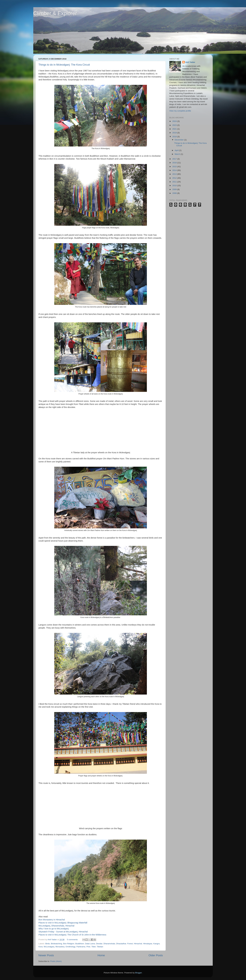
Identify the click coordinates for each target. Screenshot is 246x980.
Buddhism (80, 944)
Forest (130, 944)
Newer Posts (46, 955)
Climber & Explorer (55, 13)
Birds (48, 944)
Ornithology (70, 947)
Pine (88, 947)
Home (101, 955)
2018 (175, 137)
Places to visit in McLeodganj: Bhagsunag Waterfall (63, 923)
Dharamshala (109, 944)
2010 (175, 186)
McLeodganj (49, 947)
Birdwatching (57, 944)
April (177, 150)
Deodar (99, 944)
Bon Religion (69, 944)
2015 (175, 167)
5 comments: (73, 940)
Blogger (138, 973)
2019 (175, 133)
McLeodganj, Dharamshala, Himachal (56, 926)
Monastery (60, 947)
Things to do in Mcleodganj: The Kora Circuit (64, 65)
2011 (175, 182)
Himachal (138, 944)
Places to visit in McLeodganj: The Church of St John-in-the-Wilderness (72, 935)
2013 (175, 174)
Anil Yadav (190, 62)
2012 (175, 178)
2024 (175, 121)
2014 (175, 170)
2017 (175, 159)
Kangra (156, 944)
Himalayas (148, 944)
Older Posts (156, 955)
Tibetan (100, 947)
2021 (175, 129)
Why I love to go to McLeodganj (54, 929)
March (178, 154)
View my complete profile (180, 111)
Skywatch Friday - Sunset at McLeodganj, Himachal (63, 932)
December (179, 140)
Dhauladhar (121, 944)
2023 (175, 125)
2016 (175, 163)
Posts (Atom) (56, 961)
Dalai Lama (90, 944)
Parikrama (81, 947)
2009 (175, 189)
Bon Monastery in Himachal (52, 920)
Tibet (94, 947)
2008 (175, 193)
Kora (41, 947)
